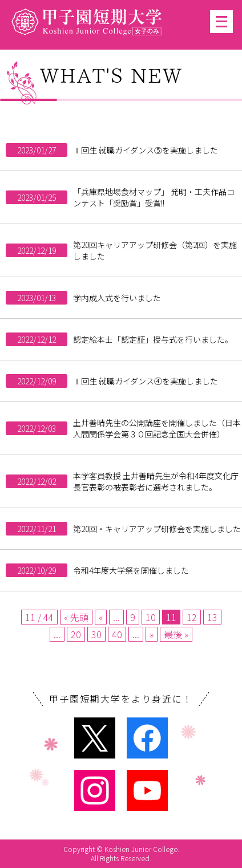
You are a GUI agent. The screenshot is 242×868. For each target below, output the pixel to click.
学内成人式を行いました (117, 298)
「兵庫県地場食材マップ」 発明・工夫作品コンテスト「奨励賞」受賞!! (154, 197)
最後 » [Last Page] (176, 634)
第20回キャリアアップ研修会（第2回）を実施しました (155, 250)
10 (151, 617)
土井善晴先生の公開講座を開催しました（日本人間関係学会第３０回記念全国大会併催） (157, 428)
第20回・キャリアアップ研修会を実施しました (157, 529)
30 (96, 634)
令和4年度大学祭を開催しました (131, 570)
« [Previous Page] (101, 617)
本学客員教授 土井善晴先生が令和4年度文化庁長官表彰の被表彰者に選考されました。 (156, 481)
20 (76, 634)
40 (117, 634)
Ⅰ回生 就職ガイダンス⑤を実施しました (146, 150)
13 (212, 617)
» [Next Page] (152, 634)
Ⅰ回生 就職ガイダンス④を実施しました (146, 381)
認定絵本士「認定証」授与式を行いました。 (153, 339)
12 (192, 617)
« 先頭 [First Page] (76, 617)
